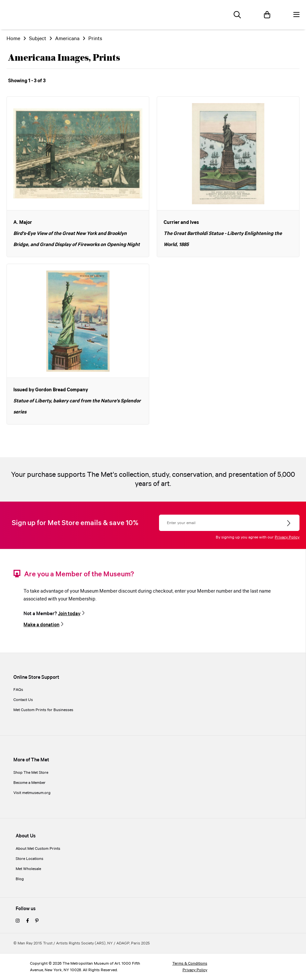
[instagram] (18, 921)
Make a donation (41, 625)
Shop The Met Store (31, 773)
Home (13, 39)
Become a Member (29, 783)
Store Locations (29, 859)
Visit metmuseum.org (32, 793)
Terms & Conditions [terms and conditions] (190, 964)
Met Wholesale (28, 869)
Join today (69, 614)
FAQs (18, 690)
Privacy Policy (287, 537)
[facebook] (27, 921)
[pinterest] (37, 921)
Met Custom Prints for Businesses (43, 710)
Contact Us (23, 700)
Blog (20, 879)
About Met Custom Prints (38, 849)
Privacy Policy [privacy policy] (195, 970)
